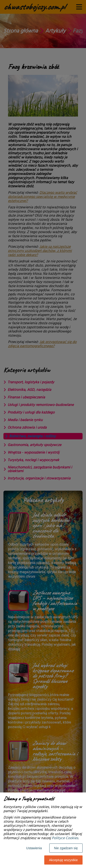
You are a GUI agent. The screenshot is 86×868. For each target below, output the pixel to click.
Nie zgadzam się (66, 848)
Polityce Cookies (65, 838)
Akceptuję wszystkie (63, 860)
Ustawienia (34, 848)
